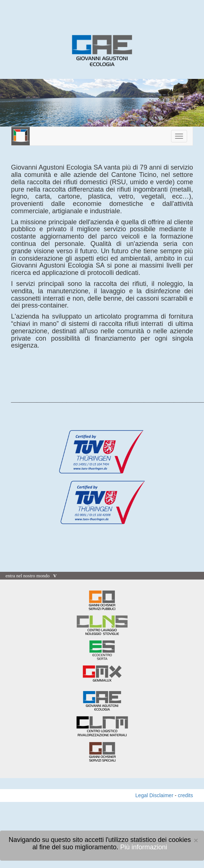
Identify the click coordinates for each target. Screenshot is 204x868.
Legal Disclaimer (154, 795)
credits (185, 795)
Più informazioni (143, 847)
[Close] (196, 840)
